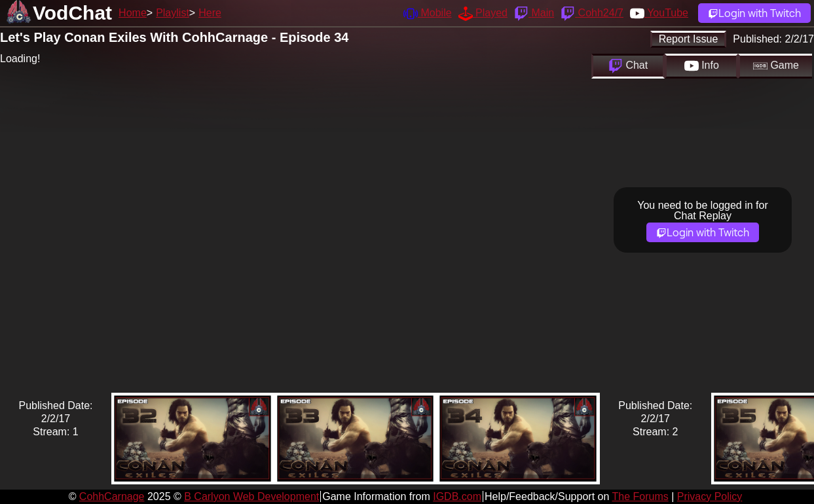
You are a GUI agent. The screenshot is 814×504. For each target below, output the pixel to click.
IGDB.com (457, 496)
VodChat (72, 13)
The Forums (640, 496)
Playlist (173, 13)
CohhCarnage (112, 496)
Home (133, 13)
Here (210, 13)
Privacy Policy (710, 496)
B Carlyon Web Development (251, 496)
